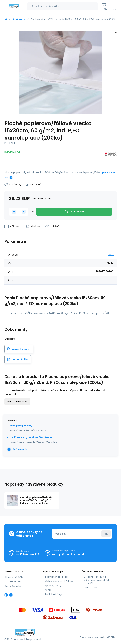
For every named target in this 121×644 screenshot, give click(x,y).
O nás (48, 590)
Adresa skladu (91, 587)
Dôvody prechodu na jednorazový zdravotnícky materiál (97, 580)
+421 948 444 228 (28, 554)
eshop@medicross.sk (68, 554)
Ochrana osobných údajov (59, 581)
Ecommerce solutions (91, 637)
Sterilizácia (19, 19)
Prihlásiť (106, 534)
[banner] (14, 7)
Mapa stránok (34, 639)
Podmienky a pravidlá (56, 577)
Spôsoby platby (53, 586)
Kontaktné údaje (54, 594)
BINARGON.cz (110, 637)
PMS (111, 254)
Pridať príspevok (17, 402)
